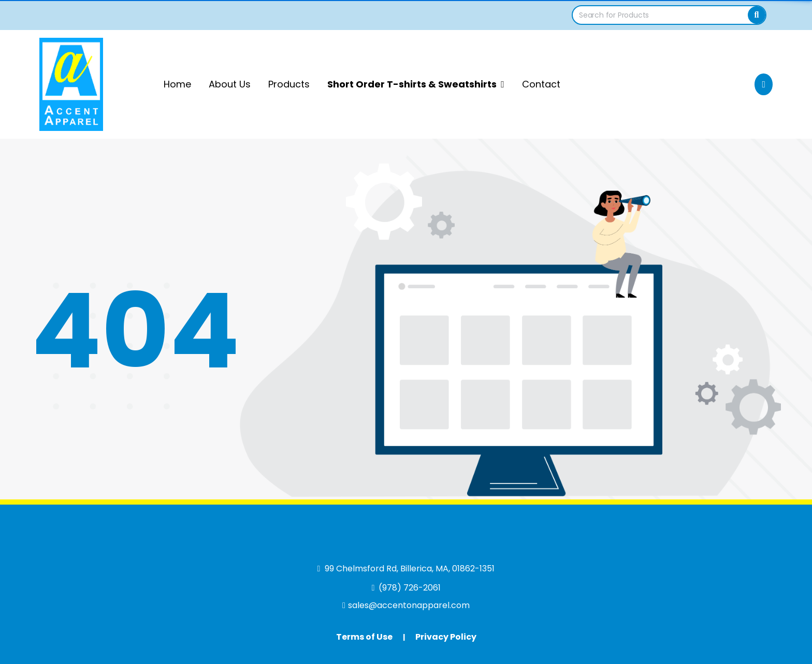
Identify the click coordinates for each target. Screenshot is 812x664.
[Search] (757, 15)
